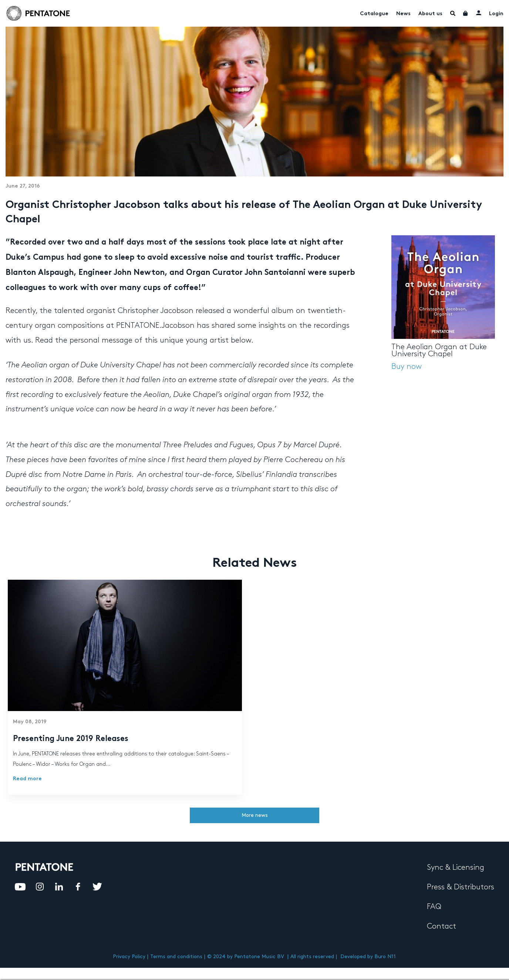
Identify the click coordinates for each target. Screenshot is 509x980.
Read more (27, 779)
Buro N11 (385, 957)
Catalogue (374, 14)
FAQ (434, 907)
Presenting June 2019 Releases (71, 739)
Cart (466, 13)
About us (430, 14)
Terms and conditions (176, 957)
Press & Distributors (461, 887)
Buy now (407, 367)
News (403, 14)
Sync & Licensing (456, 868)
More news (255, 815)
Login (496, 14)
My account (479, 13)
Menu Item (453, 13)
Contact (441, 926)
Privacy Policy (129, 957)
